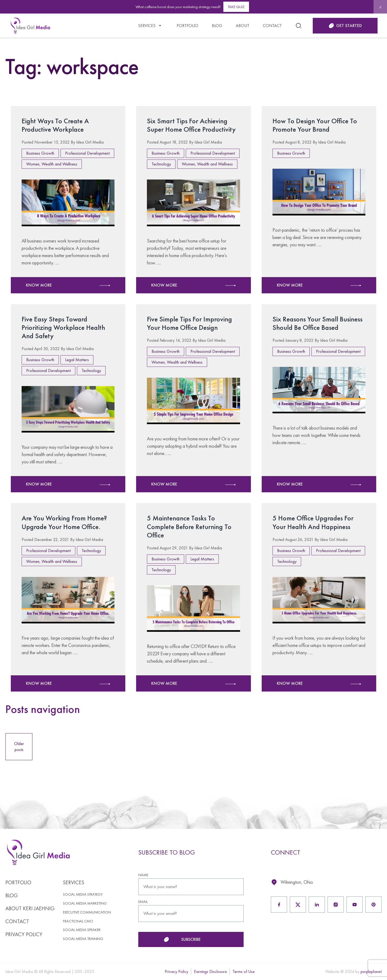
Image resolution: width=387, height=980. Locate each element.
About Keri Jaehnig (30, 908)
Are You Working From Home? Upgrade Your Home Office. (64, 522)
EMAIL (143, 902)
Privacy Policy (24, 934)
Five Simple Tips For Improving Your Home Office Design (189, 323)
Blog (217, 26)
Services (147, 26)
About (243, 26)
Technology (161, 164)
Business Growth (40, 153)
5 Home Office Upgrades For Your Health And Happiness (313, 522)
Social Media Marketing (85, 903)
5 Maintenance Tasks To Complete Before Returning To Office (189, 526)
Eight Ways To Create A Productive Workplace (55, 125)
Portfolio (187, 26)
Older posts (19, 747)
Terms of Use (244, 971)
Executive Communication (87, 912)
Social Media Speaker (82, 930)
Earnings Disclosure (210, 971)
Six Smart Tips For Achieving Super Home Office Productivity (191, 125)
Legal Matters (77, 360)
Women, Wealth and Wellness (52, 164)
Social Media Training (83, 939)
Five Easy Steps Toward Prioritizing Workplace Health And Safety (63, 327)
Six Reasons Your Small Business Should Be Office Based (317, 323)
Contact (272, 26)
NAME (143, 875)
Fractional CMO (78, 921)
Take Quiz (236, 7)
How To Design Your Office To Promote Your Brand (315, 125)
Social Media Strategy (83, 894)
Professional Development (87, 153)
